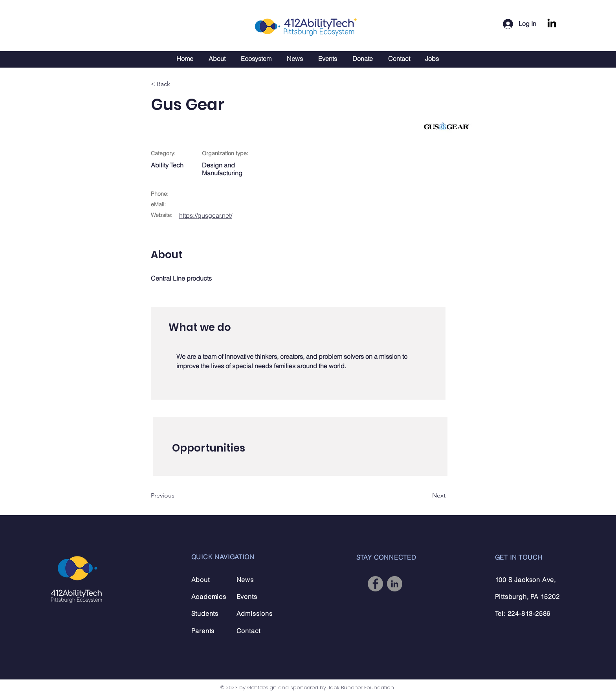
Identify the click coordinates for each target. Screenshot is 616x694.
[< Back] (176, 84)
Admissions (255, 613)
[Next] (426, 496)
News (245, 580)
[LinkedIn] (552, 24)
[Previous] (176, 496)
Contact (249, 631)
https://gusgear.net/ (206, 215)
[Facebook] (375, 584)
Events (247, 597)
